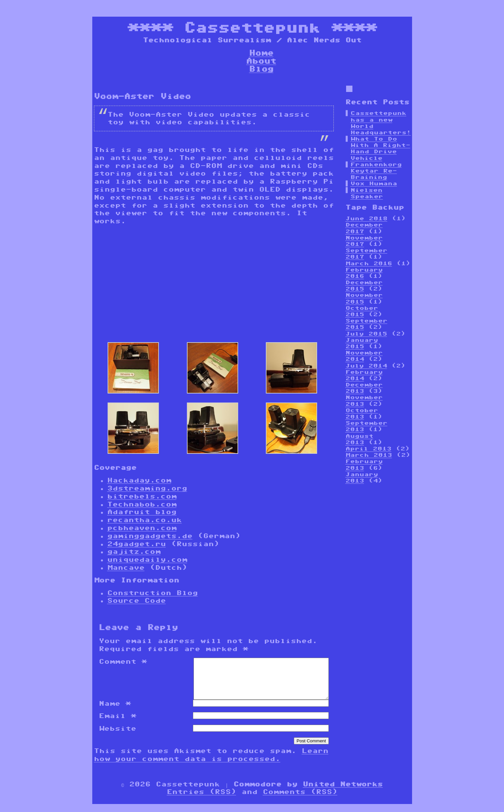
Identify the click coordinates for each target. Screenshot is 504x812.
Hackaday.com (139, 480)
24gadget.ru (137, 544)
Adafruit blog (142, 512)
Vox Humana (374, 183)
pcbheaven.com (142, 528)
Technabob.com (142, 504)
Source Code (137, 600)
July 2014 (366, 366)
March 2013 (369, 455)
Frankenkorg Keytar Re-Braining (376, 171)
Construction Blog (153, 593)
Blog (261, 69)
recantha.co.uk (145, 520)
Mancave (126, 567)
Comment (123, 661)
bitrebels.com (142, 496)
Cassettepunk (252, 27)
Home (261, 53)
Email (118, 724)
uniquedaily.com (147, 559)
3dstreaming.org (147, 488)
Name (115, 711)
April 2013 (368, 449)
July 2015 (366, 334)
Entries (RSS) (202, 800)
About (261, 61)
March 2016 (369, 263)
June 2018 (366, 218)
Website (118, 736)
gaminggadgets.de (150, 536)
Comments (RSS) (300, 800)
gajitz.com (134, 551)
